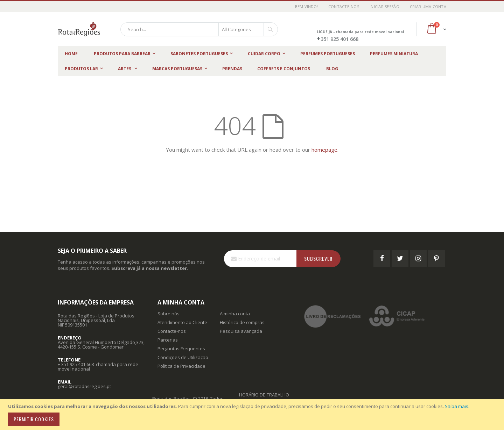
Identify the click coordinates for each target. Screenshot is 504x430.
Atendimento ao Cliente (182, 322)
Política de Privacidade (181, 366)
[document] (253, 414)
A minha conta (235, 314)
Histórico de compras (242, 322)
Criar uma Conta (428, 6)
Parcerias (168, 340)
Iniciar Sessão (384, 6)
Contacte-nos (344, 6)
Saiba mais (457, 406)
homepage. (325, 150)
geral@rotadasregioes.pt (84, 386)
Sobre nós (169, 314)
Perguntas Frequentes (181, 349)
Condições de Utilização (183, 357)
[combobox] (199, 29)
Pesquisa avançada (241, 331)
